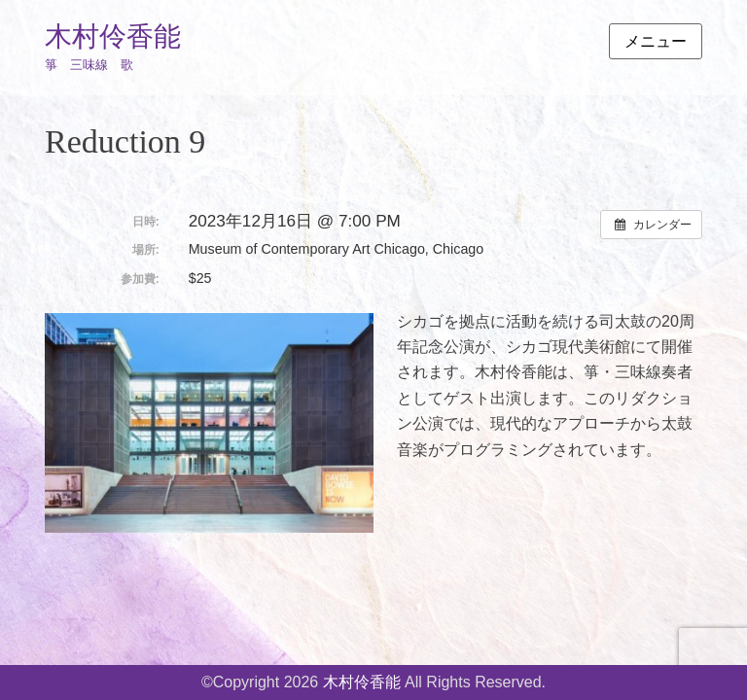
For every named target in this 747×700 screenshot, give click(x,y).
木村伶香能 (113, 36)
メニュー (656, 41)
